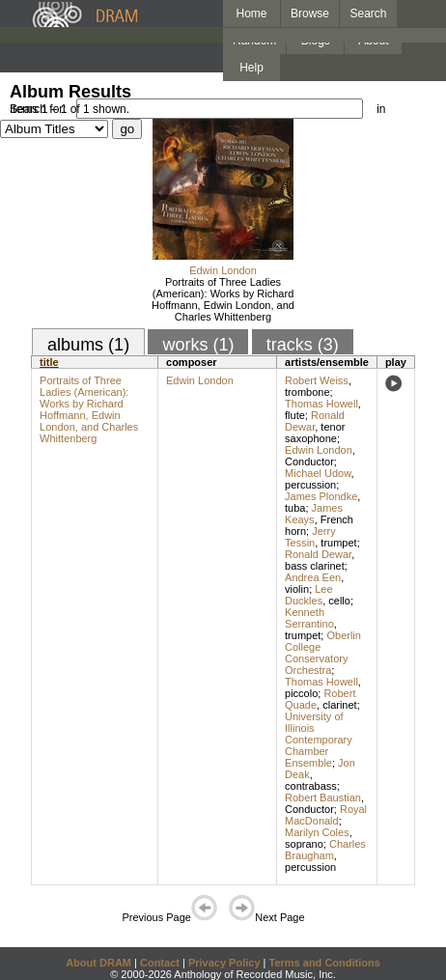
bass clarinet (315, 566)
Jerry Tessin (310, 537)
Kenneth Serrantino (309, 618)
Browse (310, 14)
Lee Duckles (309, 595)
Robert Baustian (323, 798)
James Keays (314, 514)
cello (339, 601)
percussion (310, 485)
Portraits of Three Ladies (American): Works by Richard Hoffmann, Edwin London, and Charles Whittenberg (223, 299)
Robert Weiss (317, 380)
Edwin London (223, 270)
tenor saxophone (315, 433)
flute (295, 415)
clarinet (339, 705)
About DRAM (98, 963)
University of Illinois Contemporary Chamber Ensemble (319, 740)
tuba (295, 508)
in (381, 109)
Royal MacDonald (326, 815)
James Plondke (321, 496)
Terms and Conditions (325, 963)
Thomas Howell (321, 404)
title (49, 362)
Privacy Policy (224, 963)
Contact (160, 963)
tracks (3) (303, 345)
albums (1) (88, 345)
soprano (304, 844)
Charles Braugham (325, 850)
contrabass (311, 786)
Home (251, 14)
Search (369, 14)
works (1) (198, 345)
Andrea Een (313, 577)
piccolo (301, 693)
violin (297, 589)
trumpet (338, 543)
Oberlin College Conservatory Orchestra (323, 653)
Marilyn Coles (317, 832)
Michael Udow (318, 473)
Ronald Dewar (315, 421)
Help (251, 68)
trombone (307, 392)
